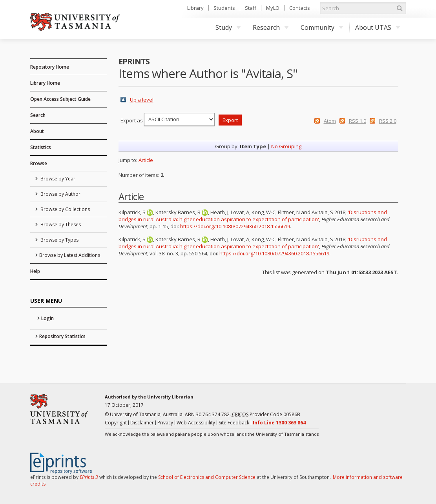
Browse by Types (59, 240)
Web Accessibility (196, 423)
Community (322, 27)
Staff (251, 8)
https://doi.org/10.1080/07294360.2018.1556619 (235, 226)
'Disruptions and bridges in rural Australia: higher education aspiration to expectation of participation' (253, 216)
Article (146, 160)
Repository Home (50, 67)
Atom (330, 121)
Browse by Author (60, 194)
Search (38, 115)
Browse (39, 163)
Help (35, 271)
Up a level (142, 100)
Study (228, 27)
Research (271, 27)
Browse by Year (57, 179)
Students (224, 8)
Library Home (45, 83)
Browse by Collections (65, 209)
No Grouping (286, 146)
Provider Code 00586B (266, 415)
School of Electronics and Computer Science (207, 477)
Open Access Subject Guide (60, 99)
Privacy (165, 423)
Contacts (300, 8)
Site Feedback (234, 423)
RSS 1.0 (358, 121)
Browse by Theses (60, 225)
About (37, 131)
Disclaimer (142, 423)
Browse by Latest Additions (70, 255)
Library (195, 8)
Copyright (116, 423)
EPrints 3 (89, 477)
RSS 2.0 (388, 121)
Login (47, 318)
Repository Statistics (62, 336)
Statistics (41, 147)
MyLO (273, 8)
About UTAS (378, 27)
